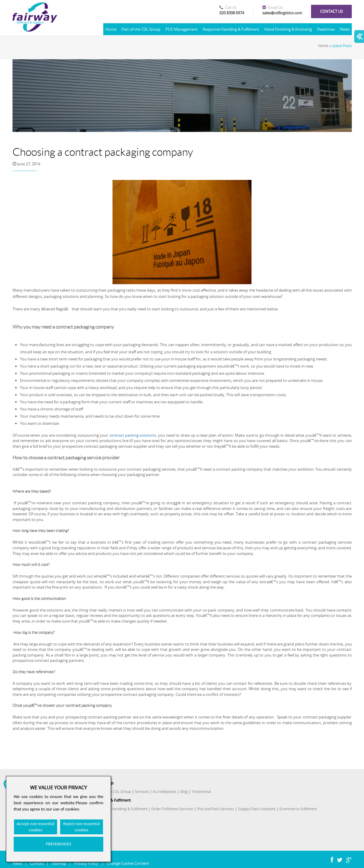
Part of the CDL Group (141, 29)
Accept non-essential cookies (36, 827)
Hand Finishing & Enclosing (288, 29)
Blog (184, 792)
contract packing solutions (133, 435)
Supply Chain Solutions (257, 809)
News (345, 29)
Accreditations (165, 792)
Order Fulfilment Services (172, 809)
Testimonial (201, 792)
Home (111, 29)
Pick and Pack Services (216, 809)
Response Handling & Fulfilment (231, 29)
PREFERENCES (58, 844)
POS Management (182, 29)
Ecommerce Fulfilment (298, 809)
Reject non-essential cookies (82, 827)
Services (142, 792)
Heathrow (326, 29)
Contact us (331, 11)
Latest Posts (342, 46)
